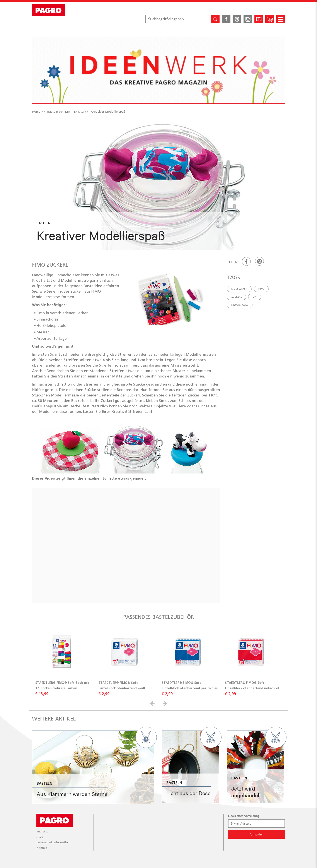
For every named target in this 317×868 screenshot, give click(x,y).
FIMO (261, 289)
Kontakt (42, 848)
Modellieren (239, 289)
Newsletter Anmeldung (244, 816)
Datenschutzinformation (53, 842)
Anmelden (256, 834)
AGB (40, 837)
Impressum (44, 831)
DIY (255, 297)
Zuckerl (236, 297)
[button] (153, 703)
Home (36, 112)
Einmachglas (240, 305)
